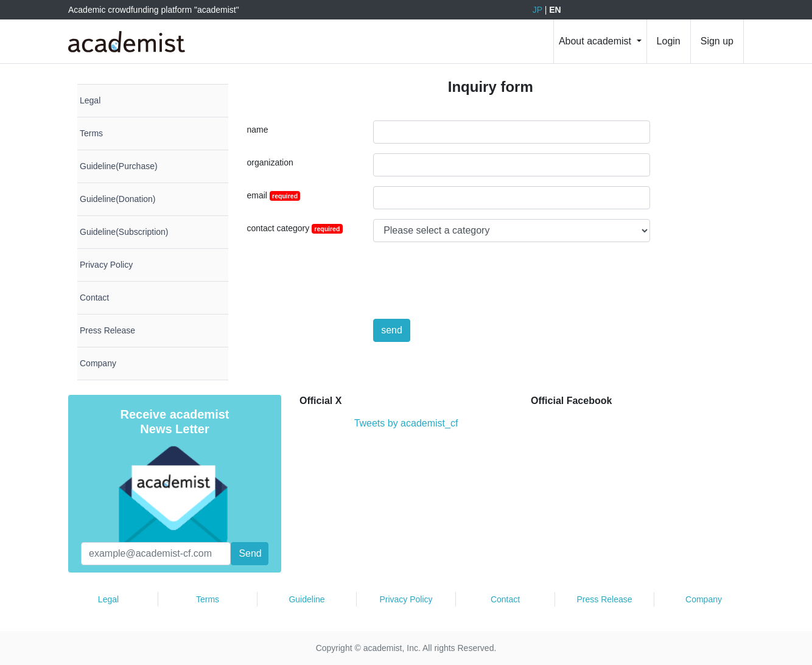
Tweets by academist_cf (406, 423)
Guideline (306, 599)
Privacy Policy (406, 599)
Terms (208, 599)
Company (704, 599)
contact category (295, 228)
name (258, 130)
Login (669, 41)
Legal (108, 599)
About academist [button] (597, 41)
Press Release (604, 599)
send (392, 330)
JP (537, 10)
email (274, 196)
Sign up (717, 41)
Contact (505, 599)
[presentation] (466, 276)
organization (270, 162)
